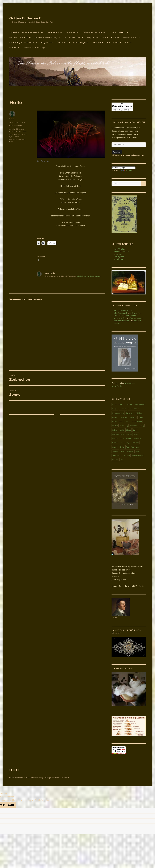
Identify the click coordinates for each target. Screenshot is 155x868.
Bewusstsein (117, 405)
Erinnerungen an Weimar (22, 43)
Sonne (115, 447)
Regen (115, 438)
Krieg (142, 426)
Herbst (115, 426)
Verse (11, 142)
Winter (115, 460)
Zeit (122, 460)
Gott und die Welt (72, 37)
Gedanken (124, 417)
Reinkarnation (15, 139)
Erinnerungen (118, 413)
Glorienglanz (119, 257)
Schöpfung (125, 443)
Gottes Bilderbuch (25, 18)
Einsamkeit (139, 405)
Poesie (16, 137)
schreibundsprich (120, 313)
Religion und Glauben (97, 37)
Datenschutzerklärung (34, 48)
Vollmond (126, 455)
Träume (115, 451)
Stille (122, 447)
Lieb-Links (14, 48)
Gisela (12, 119)
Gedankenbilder (54, 32)
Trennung (135, 447)
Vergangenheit (127, 451)
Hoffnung (124, 426)
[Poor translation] (11, 805)
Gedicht (12, 132)
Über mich (62, 43)
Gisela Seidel (21, 132)
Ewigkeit (130, 413)
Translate (127, 170)
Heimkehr (17, 134)
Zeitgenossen (47, 43)
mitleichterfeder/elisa (122, 321)
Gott (11, 134)
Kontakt (129, 43)
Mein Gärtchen (119, 249)
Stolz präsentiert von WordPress (58, 778)
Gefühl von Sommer (121, 252)
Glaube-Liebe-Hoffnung (46, 37)
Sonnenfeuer (119, 254)
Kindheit (134, 426)
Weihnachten (138, 455)
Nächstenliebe (118, 434)
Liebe (129, 430)
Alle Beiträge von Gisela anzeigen (89, 276)
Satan (24, 139)
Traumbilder (113, 43)
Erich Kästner (134, 409)
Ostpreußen (98, 43)
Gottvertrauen (136, 422)
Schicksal (138, 438)
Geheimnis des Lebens (94, 32)
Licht (122, 430)
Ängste (12, 129)
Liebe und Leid (118, 32)
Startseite (14, 32)
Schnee (115, 443)
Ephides (115, 37)
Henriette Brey (130, 37)
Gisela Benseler (120, 318)
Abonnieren (117, 152)
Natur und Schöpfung (20, 37)
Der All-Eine (118, 259)
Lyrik (11, 137)
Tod (128, 447)
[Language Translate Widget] (124, 168)
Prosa (136, 434)
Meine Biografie (81, 43)
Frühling (139, 413)
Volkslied (116, 455)
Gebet (115, 417)
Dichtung (129, 405)
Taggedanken (73, 32)
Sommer (135, 443)
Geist (141, 417)
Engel (115, 409)
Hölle (24, 134)
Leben (115, 430)
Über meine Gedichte (33, 32)
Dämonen (20, 129)
